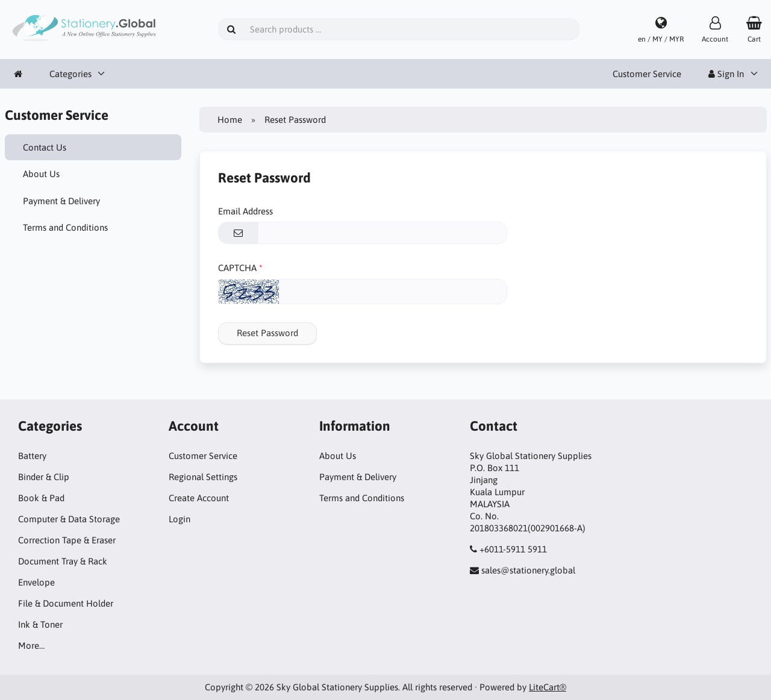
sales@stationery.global (528, 570)
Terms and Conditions (65, 227)
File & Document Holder (66, 603)
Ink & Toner (40, 624)
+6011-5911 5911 (513, 549)
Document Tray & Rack (63, 561)
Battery (32, 456)
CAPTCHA (237, 268)
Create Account (199, 498)
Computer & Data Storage (69, 519)
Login (179, 519)
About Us (41, 174)
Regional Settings (203, 477)
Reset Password (267, 333)
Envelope (36, 582)
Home (230, 120)
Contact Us (45, 147)
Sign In (726, 74)
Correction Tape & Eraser (67, 540)
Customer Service (647, 74)
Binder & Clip (44, 477)
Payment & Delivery (61, 201)
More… (31, 645)
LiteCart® (548, 687)
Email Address (245, 211)
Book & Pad (41, 498)
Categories (70, 74)
